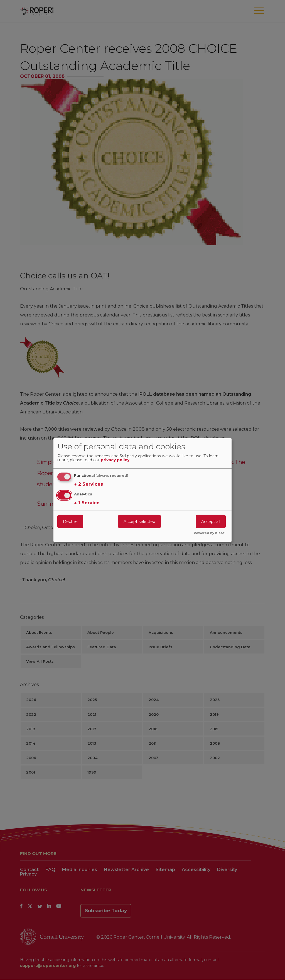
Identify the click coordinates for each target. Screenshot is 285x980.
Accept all (211, 522)
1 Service (87, 503)
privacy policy (115, 460)
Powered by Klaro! (210, 533)
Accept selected (139, 522)
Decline (70, 522)
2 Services (89, 484)
